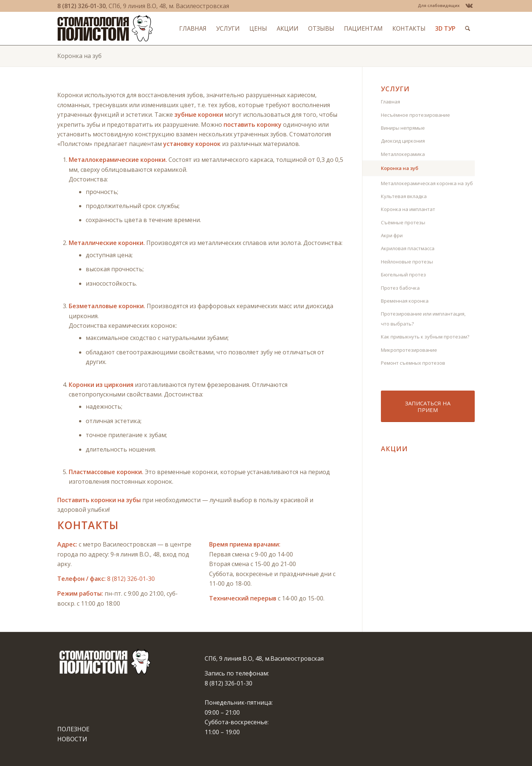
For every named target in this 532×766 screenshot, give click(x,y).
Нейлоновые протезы (407, 262)
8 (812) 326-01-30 (81, 6)
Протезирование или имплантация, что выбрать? (423, 319)
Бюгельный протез (403, 275)
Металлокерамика (403, 154)
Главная (391, 102)
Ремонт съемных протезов (413, 363)
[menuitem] (437, 6)
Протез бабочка (400, 288)
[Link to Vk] (469, 6)
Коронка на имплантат (408, 209)
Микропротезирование (409, 350)
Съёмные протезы (403, 222)
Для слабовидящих (439, 5)
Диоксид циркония (403, 141)
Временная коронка (405, 301)
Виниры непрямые (403, 128)
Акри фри (392, 235)
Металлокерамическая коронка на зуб (427, 183)
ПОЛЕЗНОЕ (73, 729)
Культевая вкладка (404, 196)
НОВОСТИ (72, 739)
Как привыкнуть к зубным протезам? (425, 337)
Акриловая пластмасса (408, 248)
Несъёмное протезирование (415, 115)
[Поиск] (468, 28)
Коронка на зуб (79, 56)
